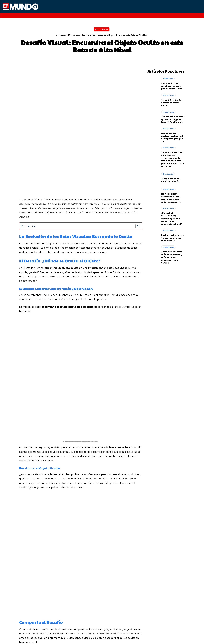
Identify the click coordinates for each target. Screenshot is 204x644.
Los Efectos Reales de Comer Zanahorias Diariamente (172, 237)
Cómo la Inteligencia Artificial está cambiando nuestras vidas (45, 607)
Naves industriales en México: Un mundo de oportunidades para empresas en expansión (149, 607)
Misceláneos (102, 29)
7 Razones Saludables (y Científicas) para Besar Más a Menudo (173, 119)
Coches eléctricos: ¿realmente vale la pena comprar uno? (172, 85)
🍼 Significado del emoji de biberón (171, 179)
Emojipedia (168, 173)
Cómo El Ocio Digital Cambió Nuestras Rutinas (172, 102)
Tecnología (168, 78)
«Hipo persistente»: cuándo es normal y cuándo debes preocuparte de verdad (172, 256)
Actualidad (61, 35)
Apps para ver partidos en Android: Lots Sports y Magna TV (172, 137)
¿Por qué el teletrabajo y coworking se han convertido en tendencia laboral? (172, 218)
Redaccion (51, 552)
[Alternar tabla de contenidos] (136, 172)
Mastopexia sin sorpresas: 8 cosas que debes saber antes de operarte (171, 197)
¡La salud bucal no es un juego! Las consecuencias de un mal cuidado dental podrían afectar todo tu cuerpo (172, 159)
